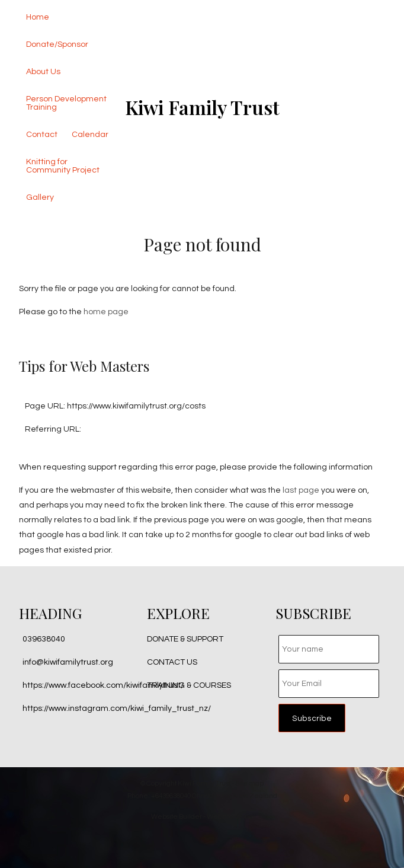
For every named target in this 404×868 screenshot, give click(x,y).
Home (38, 17)
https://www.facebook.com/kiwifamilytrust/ (103, 685)
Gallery (40, 197)
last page (301, 490)
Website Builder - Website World (202, 816)
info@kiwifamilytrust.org (68, 662)
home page (106, 312)
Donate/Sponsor (57, 44)
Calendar (90, 135)
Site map (249, 783)
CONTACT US (172, 662)
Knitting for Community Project (63, 166)
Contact (42, 135)
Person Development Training (66, 103)
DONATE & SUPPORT (185, 639)
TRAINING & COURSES (189, 685)
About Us (43, 72)
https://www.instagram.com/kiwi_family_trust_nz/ (117, 709)
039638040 (44, 639)
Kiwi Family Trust (202, 107)
